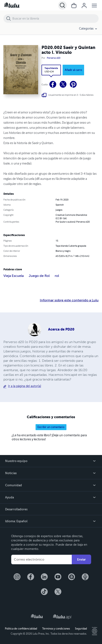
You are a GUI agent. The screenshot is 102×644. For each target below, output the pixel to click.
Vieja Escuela (14, 276)
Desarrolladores (16, 509)
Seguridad (81, 629)
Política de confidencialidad (21, 629)
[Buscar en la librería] (55, 19)
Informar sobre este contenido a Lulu (69, 300)
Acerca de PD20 (61, 329)
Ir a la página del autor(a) (25, 386)
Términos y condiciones (56, 629)
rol (57, 276)
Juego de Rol (39, 276)
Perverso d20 (54, 58)
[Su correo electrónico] (41, 560)
